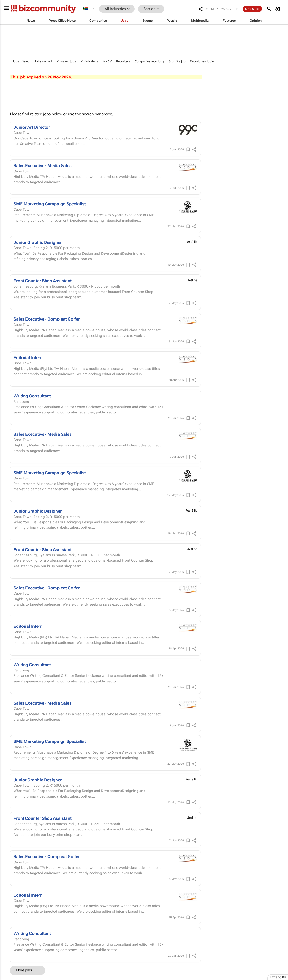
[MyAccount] (279, 9)
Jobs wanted (43, 61)
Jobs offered (21, 61)
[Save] (188, 150)
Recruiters (123, 61)
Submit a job (177, 61)
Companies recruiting (149, 61)
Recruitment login (202, 61)
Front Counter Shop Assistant (43, 281)
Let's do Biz (278, 977)
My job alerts (89, 61)
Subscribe (252, 9)
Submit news (215, 9)
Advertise (233, 9)
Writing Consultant (32, 396)
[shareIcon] (194, 150)
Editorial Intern (28, 358)
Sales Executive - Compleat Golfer (47, 319)
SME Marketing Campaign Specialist (50, 204)
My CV (107, 61)
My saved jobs (66, 61)
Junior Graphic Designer (38, 242)
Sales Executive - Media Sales (43, 166)
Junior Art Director (32, 127)
